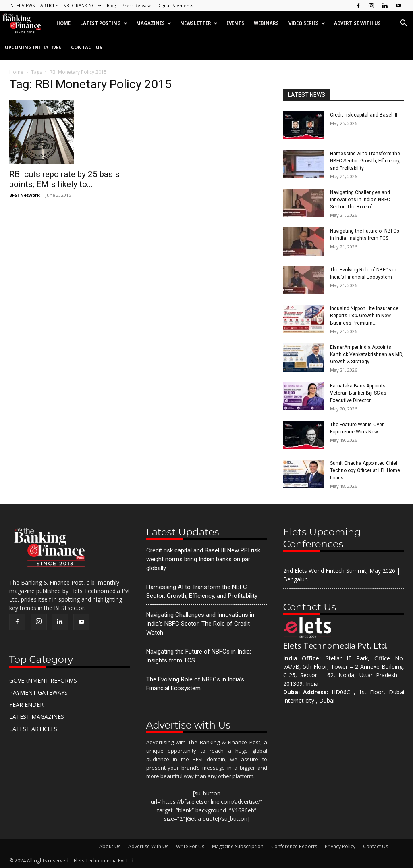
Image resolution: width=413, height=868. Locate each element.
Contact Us (87, 47)
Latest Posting (104, 23)
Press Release (137, 5)
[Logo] (26, 23)
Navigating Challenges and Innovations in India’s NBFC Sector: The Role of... (360, 200)
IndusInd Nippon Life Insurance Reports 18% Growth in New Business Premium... (364, 316)
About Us (110, 846)
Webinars (266, 23)
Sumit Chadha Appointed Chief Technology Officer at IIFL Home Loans (365, 470)
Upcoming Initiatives (33, 47)
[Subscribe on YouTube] (398, 6)
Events (235, 23)
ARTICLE (49, 5)
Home (63, 23)
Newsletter (199, 23)
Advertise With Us (148, 846)
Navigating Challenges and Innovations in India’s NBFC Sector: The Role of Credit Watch (200, 624)
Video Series (307, 23)
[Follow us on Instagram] (371, 6)
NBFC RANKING (82, 5)
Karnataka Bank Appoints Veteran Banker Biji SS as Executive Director (358, 393)
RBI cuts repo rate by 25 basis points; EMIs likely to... (64, 179)
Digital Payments (175, 5)
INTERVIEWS (22, 5)
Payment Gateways (38, 692)
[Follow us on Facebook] (358, 6)
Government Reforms (43, 680)
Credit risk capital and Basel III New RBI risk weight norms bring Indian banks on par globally (203, 559)
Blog (111, 5)
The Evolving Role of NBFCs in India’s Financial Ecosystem (195, 684)
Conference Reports (294, 846)
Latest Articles (33, 729)
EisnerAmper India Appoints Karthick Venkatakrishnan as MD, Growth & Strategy (367, 354)
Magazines (154, 23)
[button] (403, 24)
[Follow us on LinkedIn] (385, 6)
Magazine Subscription (238, 846)
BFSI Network (25, 195)
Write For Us (190, 846)
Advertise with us (357, 23)
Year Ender (26, 705)
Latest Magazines (37, 717)
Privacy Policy (340, 846)
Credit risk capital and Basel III (364, 115)
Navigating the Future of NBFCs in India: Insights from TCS (199, 656)
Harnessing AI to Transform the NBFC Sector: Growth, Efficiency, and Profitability (365, 161)
